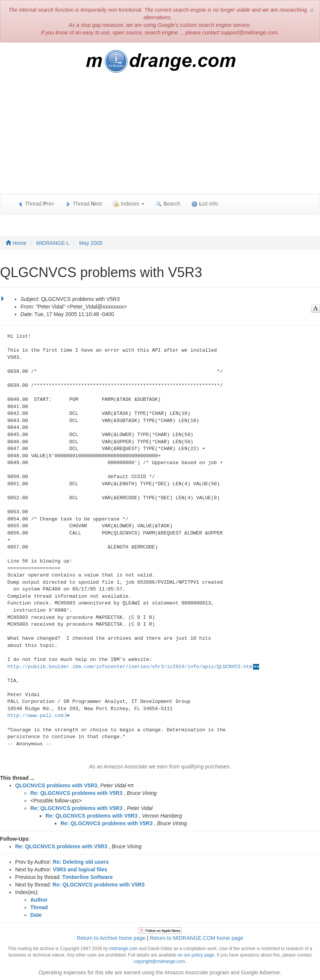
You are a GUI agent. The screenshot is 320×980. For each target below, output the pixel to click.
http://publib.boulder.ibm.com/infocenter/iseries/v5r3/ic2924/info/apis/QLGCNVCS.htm (130, 667)
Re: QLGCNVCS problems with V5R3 (76, 793)
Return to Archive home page (111, 938)
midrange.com (123, 949)
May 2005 (91, 243)
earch (168, 204)
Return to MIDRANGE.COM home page (197, 938)
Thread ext (84, 204)
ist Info (205, 204)
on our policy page (196, 955)
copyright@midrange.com (160, 961)
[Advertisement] (160, 137)
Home (16, 243)
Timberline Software (88, 877)
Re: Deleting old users (81, 862)
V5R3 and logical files (80, 869)
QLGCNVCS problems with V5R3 (56, 785)
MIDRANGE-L (53, 243)
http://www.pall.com (36, 716)
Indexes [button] (129, 204)
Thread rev (36, 204)
